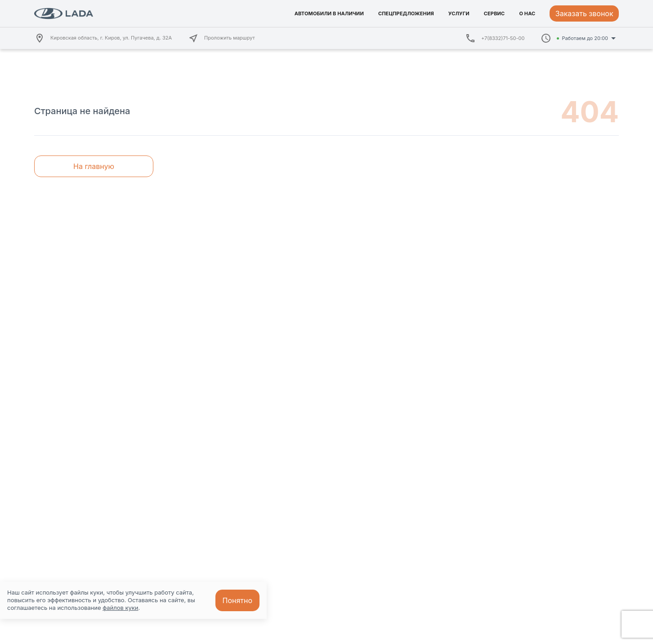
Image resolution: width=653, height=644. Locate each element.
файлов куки (120, 608)
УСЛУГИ (459, 13)
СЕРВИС (494, 13)
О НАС (527, 13)
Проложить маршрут (221, 38)
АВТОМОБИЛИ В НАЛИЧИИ (329, 13)
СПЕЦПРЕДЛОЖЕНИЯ (406, 13)
